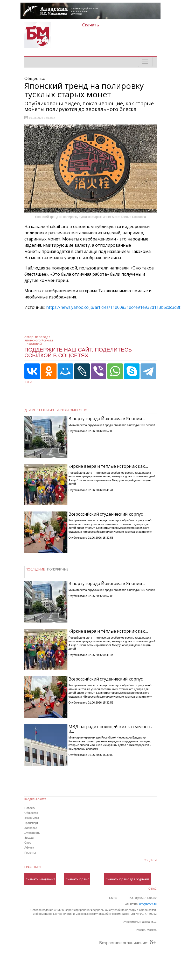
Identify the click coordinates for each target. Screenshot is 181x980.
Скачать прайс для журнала (128, 879)
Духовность (32, 833)
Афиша (29, 847)
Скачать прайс (77, 879)
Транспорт (31, 823)
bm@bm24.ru (148, 904)
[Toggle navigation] (145, 62)
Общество (31, 813)
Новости (30, 808)
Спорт (28, 843)
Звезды (29, 838)
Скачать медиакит (40, 879)
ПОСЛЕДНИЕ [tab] (35, 569)
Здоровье (31, 828)
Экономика (32, 818)
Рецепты (30, 853)
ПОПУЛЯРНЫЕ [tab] (58, 569)
